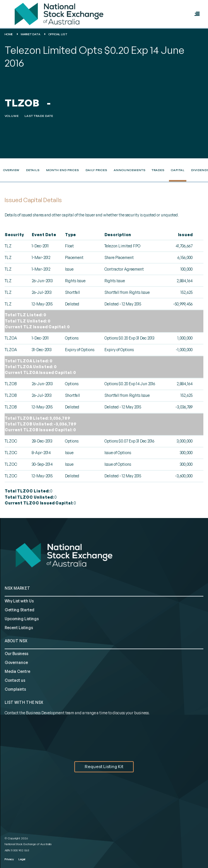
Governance (16, 662)
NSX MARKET (17, 588)
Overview (11, 170)
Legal (22, 859)
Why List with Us (19, 601)
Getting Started (20, 610)
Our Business (16, 654)
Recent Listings (19, 628)
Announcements (130, 170)
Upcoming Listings (22, 619)
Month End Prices (62, 170)
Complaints (15, 689)
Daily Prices (96, 170)
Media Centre (17, 671)
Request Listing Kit (104, 767)
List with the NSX (24, 702)
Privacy (9, 859)
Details (33, 170)
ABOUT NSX (16, 641)
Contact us (15, 680)
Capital (178, 170)
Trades (158, 170)
